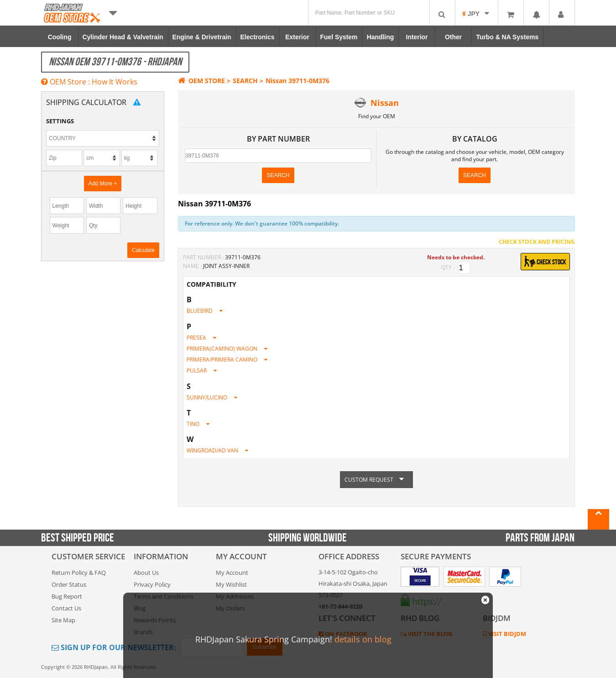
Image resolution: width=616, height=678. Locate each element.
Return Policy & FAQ (79, 573)
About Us (146, 573)
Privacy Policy (152, 584)
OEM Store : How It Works (89, 82)
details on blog (363, 639)
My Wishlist (231, 584)
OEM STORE (201, 81)
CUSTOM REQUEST (376, 480)
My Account (232, 573)
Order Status (69, 584)
